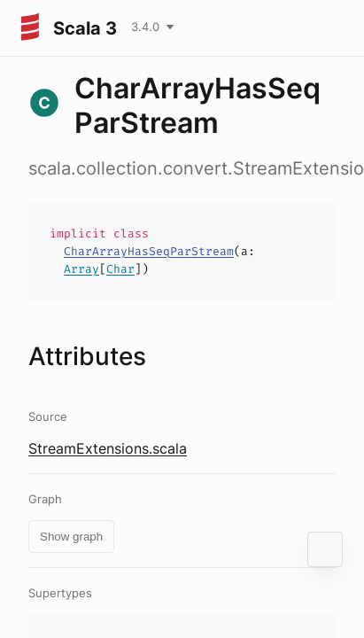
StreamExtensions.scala (108, 448)
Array (81, 269)
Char (120, 269)
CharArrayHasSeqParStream (149, 251)
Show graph (71, 537)
